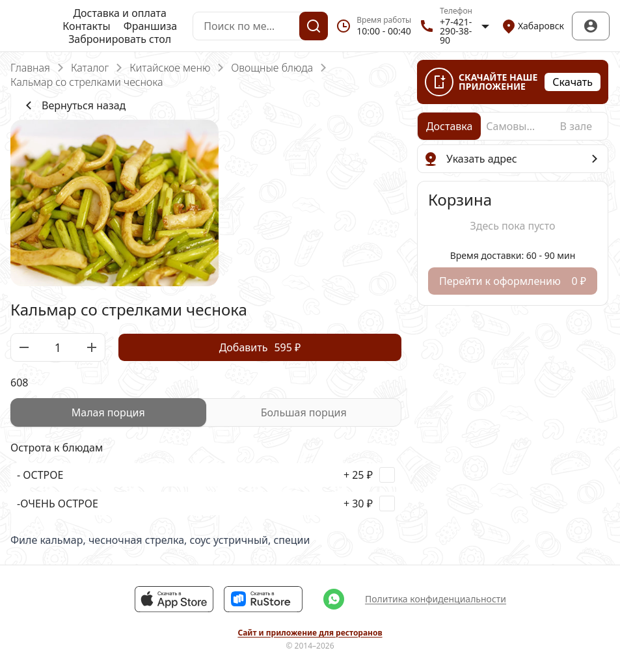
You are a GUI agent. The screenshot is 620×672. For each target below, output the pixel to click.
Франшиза (150, 26)
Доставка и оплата (119, 13)
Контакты (86, 26)
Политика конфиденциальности (436, 599)
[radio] (108, 412)
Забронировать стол (120, 39)
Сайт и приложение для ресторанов (310, 633)
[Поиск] (314, 26)
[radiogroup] (206, 412)
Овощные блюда (272, 68)
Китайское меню (170, 68)
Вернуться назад (73, 105)
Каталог (90, 68)
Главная (30, 68)
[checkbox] (206, 475)
